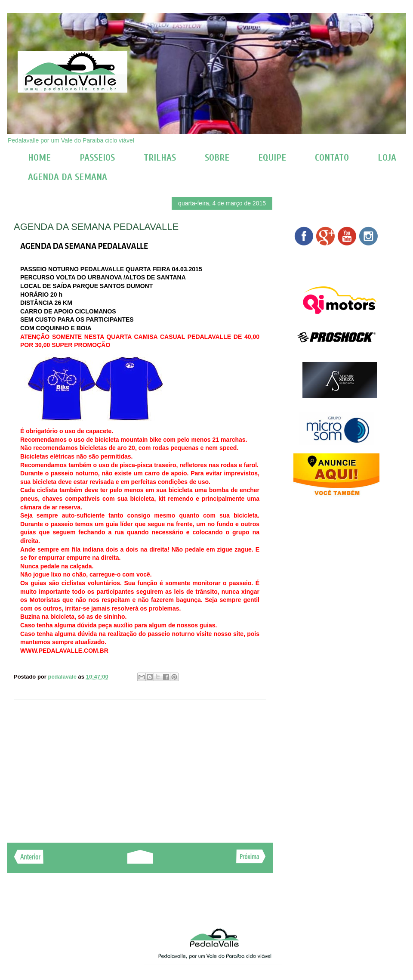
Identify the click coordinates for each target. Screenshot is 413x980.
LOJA (387, 158)
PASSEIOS (97, 158)
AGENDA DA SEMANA (68, 177)
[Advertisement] (140, 767)
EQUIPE (272, 158)
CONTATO (332, 158)
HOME (39, 158)
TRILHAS (160, 158)
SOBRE (217, 158)
